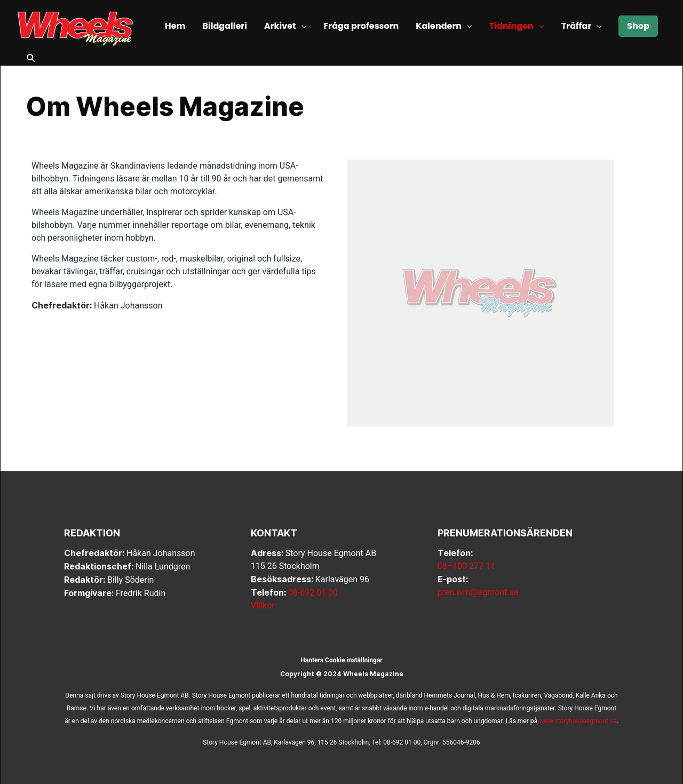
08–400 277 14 (466, 566)
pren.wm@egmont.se (478, 592)
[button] (31, 59)
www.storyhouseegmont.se (578, 721)
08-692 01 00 (313, 593)
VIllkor (263, 605)
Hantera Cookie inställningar (341, 660)
